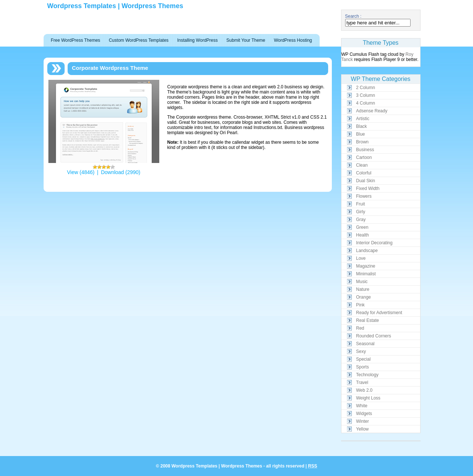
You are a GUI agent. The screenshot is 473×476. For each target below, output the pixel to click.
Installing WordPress (197, 40)
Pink (360, 305)
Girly (361, 212)
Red (360, 328)
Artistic (363, 119)
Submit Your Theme (246, 40)
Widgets (364, 414)
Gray (361, 220)
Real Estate (368, 320)
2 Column (366, 88)
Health (363, 235)
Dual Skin (366, 181)
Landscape (367, 251)
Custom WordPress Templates (139, 40)
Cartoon (364, 157)
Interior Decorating (375, 243)
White (362, 406)
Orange (364, 297)
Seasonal (365, 344)
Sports (363, 367)
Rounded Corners (374, 336)
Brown (363, 142)
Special (363, 359)
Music (362, 282)
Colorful (364, 173)
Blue (361, 134)
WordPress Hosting (293, 40)
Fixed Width (368, 188)
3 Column (366, 95)
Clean (362, 165)
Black (362, 126)
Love (361, 258)
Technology (367, 375)
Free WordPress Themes (76, 40)
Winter (363, 421)
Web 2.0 (364, 390)
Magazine (366, 266)
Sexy (361, 351)
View (72, 172)
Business (365, 150)
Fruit (361, 204)
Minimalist (366, 274)
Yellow (363, 429)
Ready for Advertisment (379, 313)
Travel (362, 382)
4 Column (366, 103)
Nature (363, 289)
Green (362, 227)
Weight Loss (368, 398)
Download (112, 172)
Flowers (364, 196)
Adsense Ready (372, 111)
